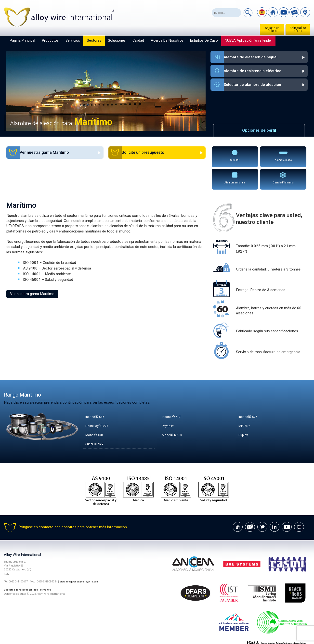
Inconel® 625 (250, 393)
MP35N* (246, 402)
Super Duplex (96, 421)
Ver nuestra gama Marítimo (32, 270)
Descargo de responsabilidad (24, 567)
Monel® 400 (96, 412)
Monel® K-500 (174, 412)
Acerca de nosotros (167, 41)
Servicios (73, 41)
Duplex (244, 412)
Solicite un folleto (272, 29)
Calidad (138, 41)
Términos (52, 567)
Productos (50, 41)
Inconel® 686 (97, 393)
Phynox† (169, 402)
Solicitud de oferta (298, 29)
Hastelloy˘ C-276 (99, 402)
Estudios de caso (204, 41)
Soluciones (117, 41)
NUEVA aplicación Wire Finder (248, 41)
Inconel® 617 (173, 393)
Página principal (22, 41)
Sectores (94, 41)
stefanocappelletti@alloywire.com (83, 559)
